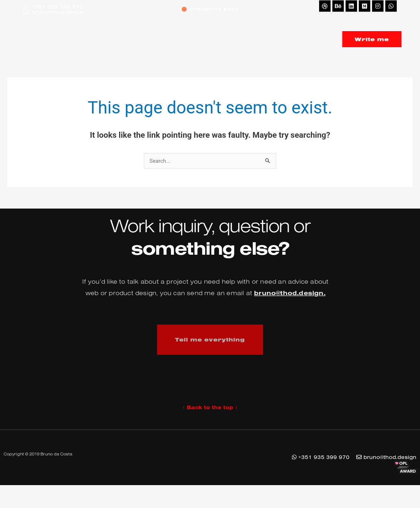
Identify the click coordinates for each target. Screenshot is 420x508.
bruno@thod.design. (290, 302)
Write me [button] (383, 39)
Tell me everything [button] (210, 350)
